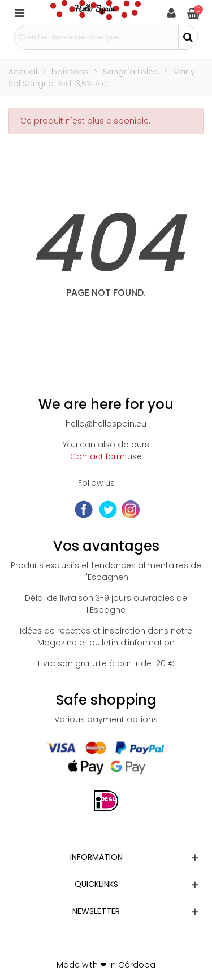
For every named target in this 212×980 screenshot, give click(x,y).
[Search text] (96, 37)
